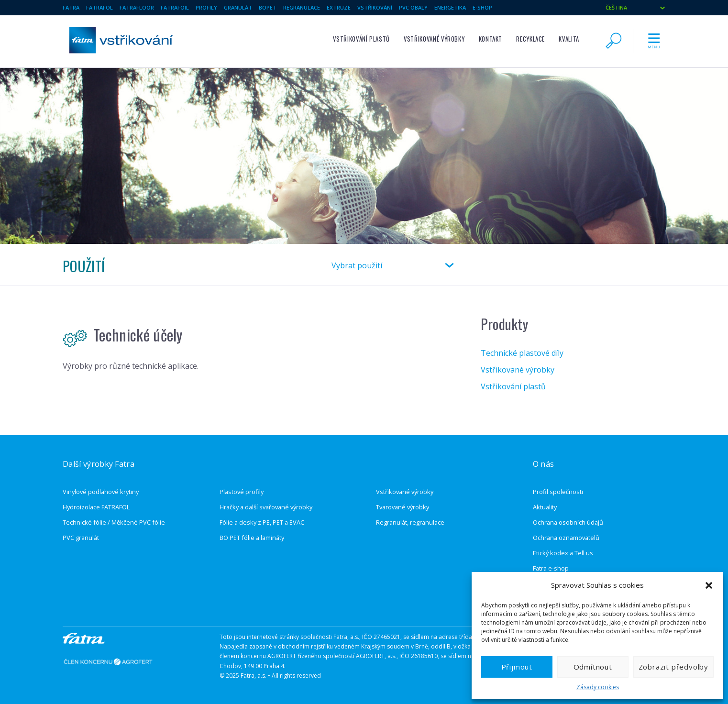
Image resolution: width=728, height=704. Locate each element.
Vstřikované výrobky (434, 39)
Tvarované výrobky (403, 507)
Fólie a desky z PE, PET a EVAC (262, 522)
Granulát (238, 7)
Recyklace (530, 39)
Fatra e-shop (551, 568)
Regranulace (302, 7)
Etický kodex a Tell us (563, 553)
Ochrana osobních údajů (568, 522)
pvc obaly (413, 7)
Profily (206, 7)
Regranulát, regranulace (410, 522)
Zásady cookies (598, 687)
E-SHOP (482, 7)
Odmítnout (593, 667)
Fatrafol (99, 7)
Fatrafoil (175, 7)
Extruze (339, 7)
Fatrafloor (137, 7)
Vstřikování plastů (361, 39)
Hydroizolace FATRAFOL (96, 507)
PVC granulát (81, 538)
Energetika (450, 7)
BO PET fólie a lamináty (252, 538)
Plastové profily (242, 492)
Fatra (71, 7)
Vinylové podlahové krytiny (101, 492)
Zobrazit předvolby (673, 667)
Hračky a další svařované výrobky (266, 507)
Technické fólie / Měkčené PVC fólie (114, 522)
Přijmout (517, 667)
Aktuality (545, 507)
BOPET (268, 7)
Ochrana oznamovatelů (566, 538)
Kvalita (569, 39)
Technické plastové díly (522, 353)
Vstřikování (375, 7)
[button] (709, 585)
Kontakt (491, 39)
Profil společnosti (558, 492)
